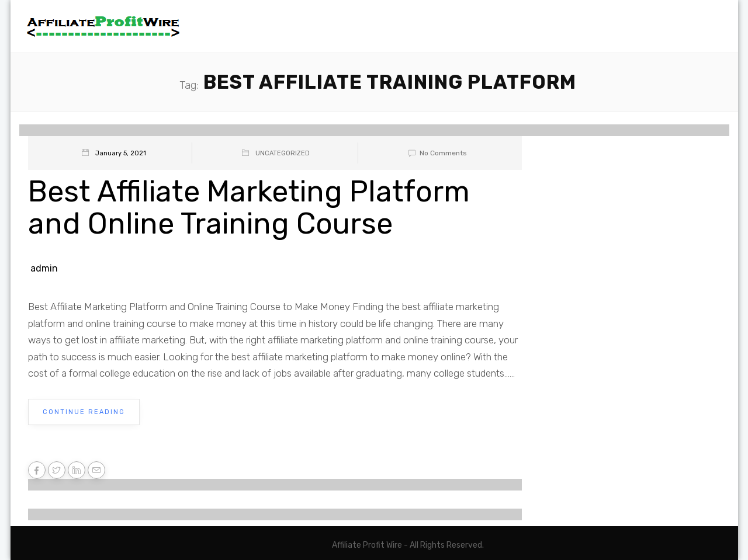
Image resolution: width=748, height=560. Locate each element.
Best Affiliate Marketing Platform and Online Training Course (249, 208)
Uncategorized (283, 153)
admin (44, 268)
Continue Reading (84, 412)
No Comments (436, 153)
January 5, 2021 (121, 153)
